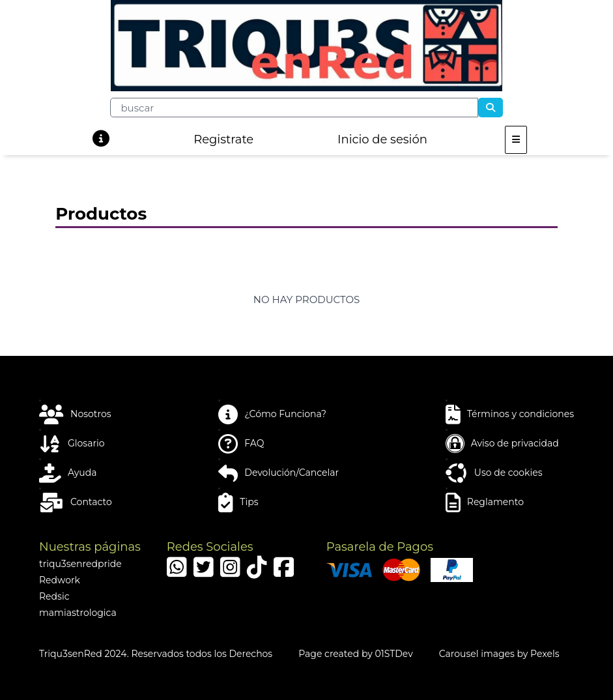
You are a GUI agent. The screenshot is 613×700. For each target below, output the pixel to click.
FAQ (241, 444)
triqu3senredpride (80, 564)
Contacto (76, 503)
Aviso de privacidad (502, 444)
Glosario (72, 444)
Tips (238, 503)
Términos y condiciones (510, 415)
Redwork (60, 580)
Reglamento (485, 503)
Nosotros (75, 415)
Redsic (54, 596)
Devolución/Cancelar (278, 473)
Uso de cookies (494, 473)
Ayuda (68, 473)
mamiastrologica (78, 613)
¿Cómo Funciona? (272, 415)
